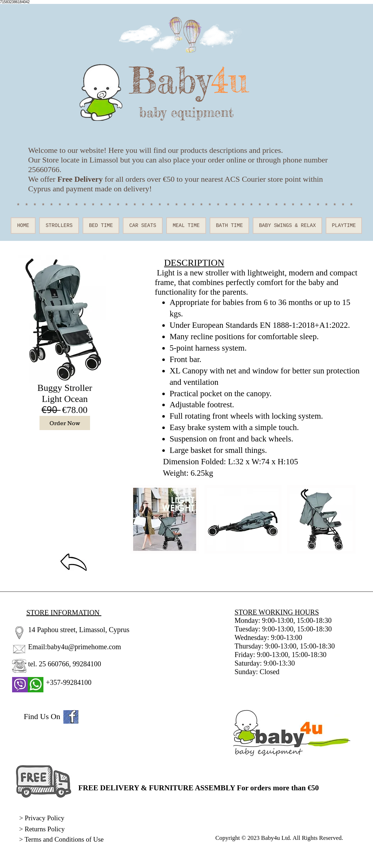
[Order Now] (65, 423)
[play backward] (139, 519)
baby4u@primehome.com (84, 647)
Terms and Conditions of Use (65, 839)
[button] (165, 519)
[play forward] (349, 519)
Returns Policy (44, 829)
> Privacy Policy (42, 818)
